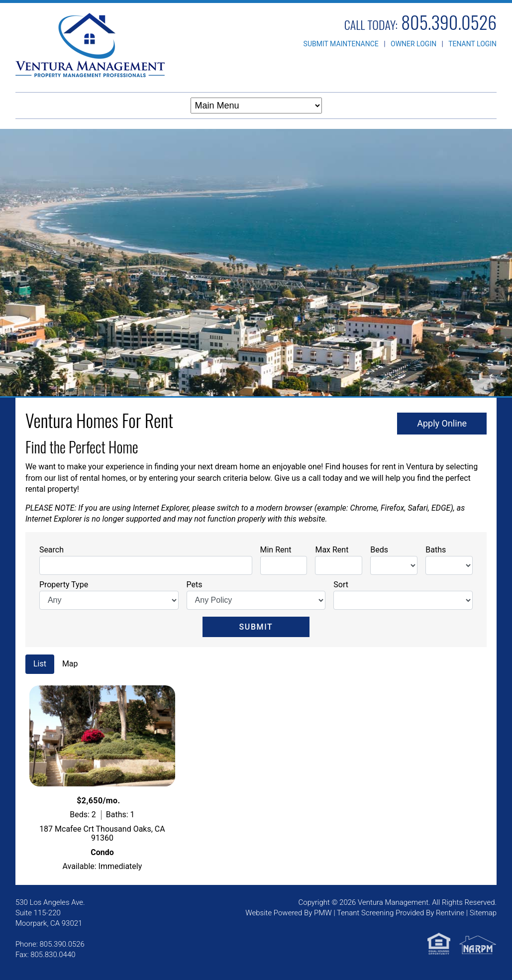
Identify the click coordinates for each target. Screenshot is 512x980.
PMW (323, 913)
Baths (436, 550)
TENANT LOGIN (472, 44)
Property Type (64, 585)
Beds (379, 550)
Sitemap (483, 913)
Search (51, 550)
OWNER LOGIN (413, 44)
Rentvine (450, 913)
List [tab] (40, 664)
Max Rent (332, 550)
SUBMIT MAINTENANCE (341, 44)
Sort (341, 585)
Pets (195, 585)
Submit (256, 627)
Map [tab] (70, 664)
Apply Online (442, 423)
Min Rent (276, 550)
